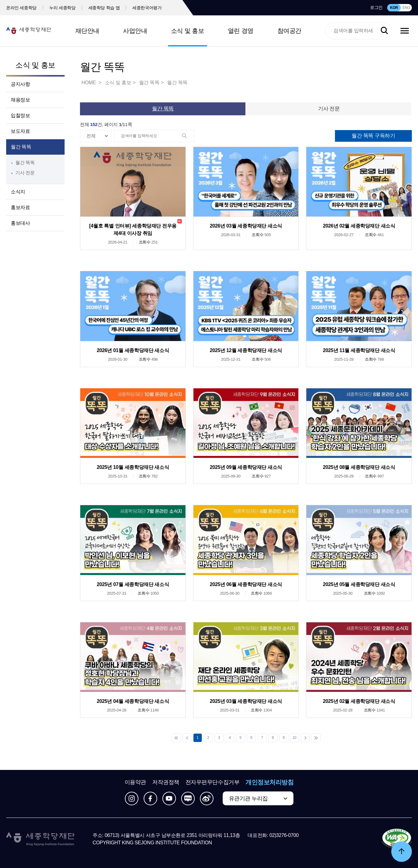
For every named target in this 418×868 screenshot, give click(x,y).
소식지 (18, 192)
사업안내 (135, 31)
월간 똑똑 (21, 147)
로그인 (376, 7)
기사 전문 (25, 173)
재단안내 (87, 31)
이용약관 (135, 782)
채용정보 (20, 100)
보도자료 (20, 131)
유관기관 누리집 (248, 799)
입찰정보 (20, 115)
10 (295, 738)
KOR (394, 8)
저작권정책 (166, 782)
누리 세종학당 (62, 8)
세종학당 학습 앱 (104, 8)
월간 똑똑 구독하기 (373, 136)
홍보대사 (20, 223)
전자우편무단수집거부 (213, 782)
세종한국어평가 (147, 8)
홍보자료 (20, 207)
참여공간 (289, 31)
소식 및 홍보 (188, 31)
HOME (89, 83)
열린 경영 (241, 31)
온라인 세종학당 (21, 8)
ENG (406, 8)
